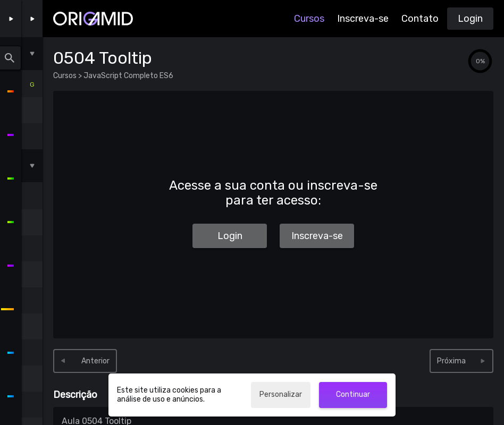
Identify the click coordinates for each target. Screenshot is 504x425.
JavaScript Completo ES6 (128, 76)
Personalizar (281, 394)
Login (470, 19)
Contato (420, 19)
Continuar (353, 394)
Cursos (309, 19)
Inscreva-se (363, 19)
